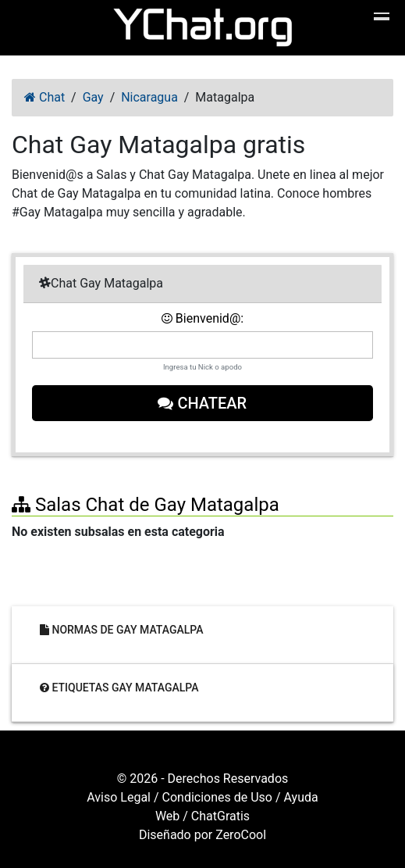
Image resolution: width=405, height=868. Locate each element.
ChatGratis (220, 816)
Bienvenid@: (202, 318)
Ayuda (301, 797)
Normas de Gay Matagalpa (122, 629)
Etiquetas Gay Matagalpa (119, 687)
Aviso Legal (119, 797)
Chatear (203, 403)
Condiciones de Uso (217, 797)
